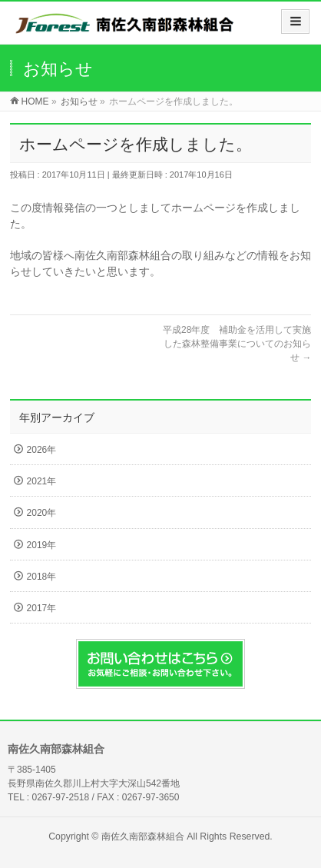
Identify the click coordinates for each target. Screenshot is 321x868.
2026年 (42, 450)
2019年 (42, 545)
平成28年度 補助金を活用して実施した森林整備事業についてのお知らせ (237, 344)
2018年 (42, 577)
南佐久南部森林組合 (143, 836)
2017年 (42, 608)
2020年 (42, 513)
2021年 (42, 481)
